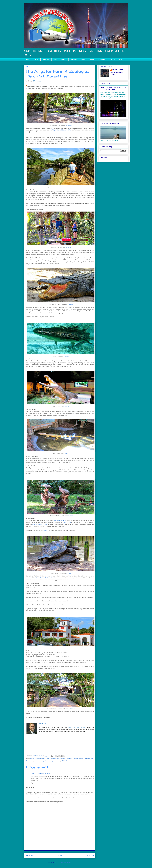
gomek (81, 759)
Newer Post (30, 855)
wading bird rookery (54, 761)
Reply (32, 783)
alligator (37, 759)
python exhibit (66, 522)
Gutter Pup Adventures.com (77, 727)
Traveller (112, 59)
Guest (55, 59)
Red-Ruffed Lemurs (60, 521)
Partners (64, 59)
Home (121, 59)
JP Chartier (37, 81)
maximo (36, 761)
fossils (45, 530)
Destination (46, 59)
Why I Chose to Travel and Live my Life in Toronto (113, 88)
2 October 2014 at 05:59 (42, 773)
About (28, 59)
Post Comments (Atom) (64, 862)
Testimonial (102, 59)
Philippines (74, 59)
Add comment (31, 787)
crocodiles (70, 759)
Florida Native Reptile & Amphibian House (49, 578)
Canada (36, 59)
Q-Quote (83, 59)
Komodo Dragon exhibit (39, 524)
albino (32, 759)
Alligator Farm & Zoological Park (62, 130)
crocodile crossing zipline (59, 759)
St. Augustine (44, 761)
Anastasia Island (45, 759)
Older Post (90, 855)
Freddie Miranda (118, 70)
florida (76, 759)
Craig (32, 773)
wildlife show (65, 761)
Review (92, 59)
